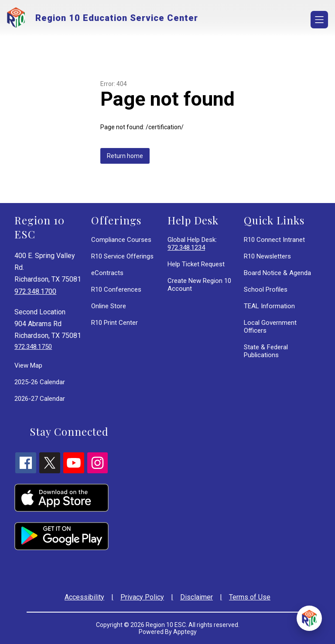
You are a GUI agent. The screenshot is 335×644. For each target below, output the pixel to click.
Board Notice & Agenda (277, 273)
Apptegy (185, 632)
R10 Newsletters (267, 256)
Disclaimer (197, 597)
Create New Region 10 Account (199, 285)
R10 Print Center (115, 323)
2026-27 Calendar (40, 399)
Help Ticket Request (196, 264)
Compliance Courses (121, 240)
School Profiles (266, 289)
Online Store (109, 306)
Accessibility (84, 597)
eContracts (107, 273)
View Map (28, 365)
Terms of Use (250, 597)
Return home (125, 156)
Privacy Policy (142, 597)
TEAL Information (269, 306)
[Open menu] (319, 20)
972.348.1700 (35, 291)
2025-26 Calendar (40, 382)
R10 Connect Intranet (274, 240)
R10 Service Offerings (122, 256)
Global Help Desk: (192, 244)
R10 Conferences (116, 289)
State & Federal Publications (266, 351)
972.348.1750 (33, 347)
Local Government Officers (270, 327)
